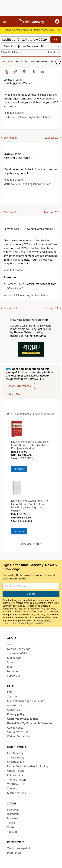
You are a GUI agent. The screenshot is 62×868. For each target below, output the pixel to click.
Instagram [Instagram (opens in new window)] (13, 814)
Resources (21, 61)
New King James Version (26, 320)
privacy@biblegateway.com (29, 623)
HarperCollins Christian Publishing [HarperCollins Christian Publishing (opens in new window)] (28, 766)
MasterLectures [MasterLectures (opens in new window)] (16, 793)
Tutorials (12, 697)
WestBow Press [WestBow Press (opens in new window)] (16, 784)
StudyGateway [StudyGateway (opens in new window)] (16, 758)
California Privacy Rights (23, 719)
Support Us (14, 676)
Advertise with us (18, 705)
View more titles (31, 544)
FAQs (10, 692)
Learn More (15, 394)
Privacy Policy (44, 620)
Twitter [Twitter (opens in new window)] (11, 827)
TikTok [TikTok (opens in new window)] (11, 823)
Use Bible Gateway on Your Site (26, 701)
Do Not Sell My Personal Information (30, 723)
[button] (57, 21)
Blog (10, 667)
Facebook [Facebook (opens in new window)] (13, 810)
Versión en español (19, 848)
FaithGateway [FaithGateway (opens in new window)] (15, 753)
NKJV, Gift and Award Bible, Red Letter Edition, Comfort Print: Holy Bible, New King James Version (30, 506)
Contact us (14, 710)
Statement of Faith (18, 653)
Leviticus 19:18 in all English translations (27, 117)
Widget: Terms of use (20, 736)
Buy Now (19, 469)
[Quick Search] (25, 40)
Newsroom (14, 671)
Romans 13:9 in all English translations (26, 295)
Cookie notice (15, 728)
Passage (7, 61)
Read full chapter (14, 113)
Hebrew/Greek (39, 61)
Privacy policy (16, 714)
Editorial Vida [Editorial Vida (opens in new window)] (15, 775)
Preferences (14, 853)
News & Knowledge (19, 649)
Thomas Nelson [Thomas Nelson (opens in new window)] (17, 780)
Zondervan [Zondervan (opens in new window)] (14, 788)
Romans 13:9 (14, 284)
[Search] (56, 40)
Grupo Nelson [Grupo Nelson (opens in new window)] (16, 771)
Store (10, 662)
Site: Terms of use (18, 732)
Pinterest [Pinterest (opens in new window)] (13, 818)
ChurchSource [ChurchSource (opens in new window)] (16, 762)
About (11, 644)
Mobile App (14, 658)
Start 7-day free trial (20, 386)
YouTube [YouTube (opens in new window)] (12, 832)
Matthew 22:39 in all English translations (27, 184)
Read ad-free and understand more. (32, 30)
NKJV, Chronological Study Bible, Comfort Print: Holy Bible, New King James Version (30, 445)
